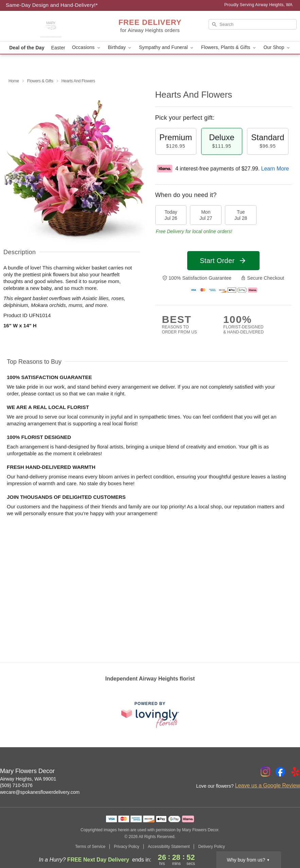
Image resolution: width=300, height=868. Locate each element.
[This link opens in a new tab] (150, 715)
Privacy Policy (127, 847)
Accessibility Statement (169, 847)
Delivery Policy (211, 847)
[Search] (253, 24)
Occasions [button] (87, 47)
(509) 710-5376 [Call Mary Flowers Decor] (16, 785)
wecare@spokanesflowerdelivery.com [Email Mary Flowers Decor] (40, 792)
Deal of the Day (27, 48)
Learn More (275, 169)
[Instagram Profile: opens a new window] (265, 772)
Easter (58, 48)
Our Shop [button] (277, 47)
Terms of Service (90, 847)
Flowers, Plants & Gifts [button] (229, 47)
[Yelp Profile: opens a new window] (295, 772)
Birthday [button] (120, 47)
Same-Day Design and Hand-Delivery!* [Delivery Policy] (52, 5)
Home (14, 81)
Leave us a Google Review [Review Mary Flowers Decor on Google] (268, 785)
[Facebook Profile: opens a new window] (280, 772)
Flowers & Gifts (40, 81)
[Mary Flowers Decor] (51, 26)
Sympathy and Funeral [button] (167, 47)
